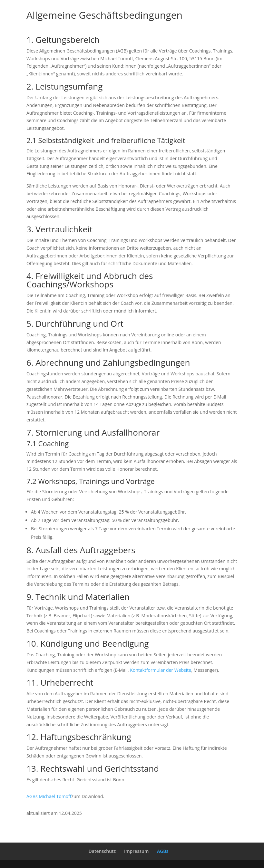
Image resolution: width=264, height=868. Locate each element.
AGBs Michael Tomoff (49, 796)
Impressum (136, 851)
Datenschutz (102, 851)
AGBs (163, 851)
